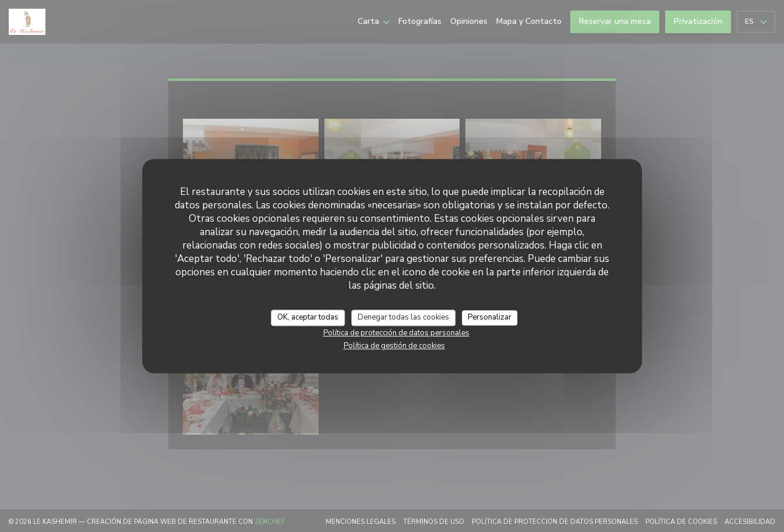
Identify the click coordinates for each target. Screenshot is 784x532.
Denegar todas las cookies (403, 317)
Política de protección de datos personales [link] (396, 333)
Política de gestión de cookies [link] (394, 346)
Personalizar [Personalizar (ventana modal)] (490, 317)
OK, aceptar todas (308, 317)
